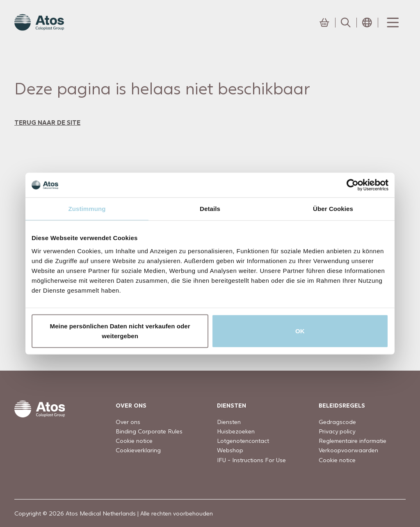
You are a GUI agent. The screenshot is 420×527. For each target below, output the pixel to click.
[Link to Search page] (346, 23)
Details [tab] (210, 209)
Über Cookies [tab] (333, 209)
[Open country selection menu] (367, 23)
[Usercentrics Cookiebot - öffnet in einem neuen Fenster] (353, 185)
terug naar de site (47, 122)
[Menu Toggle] (392, 23)
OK (300, 331)
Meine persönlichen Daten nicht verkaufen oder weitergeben (120, 331)
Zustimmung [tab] (87, 209)
